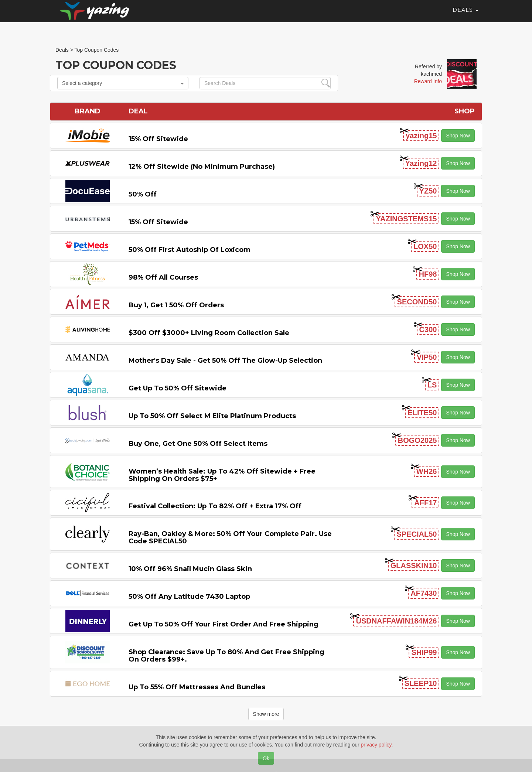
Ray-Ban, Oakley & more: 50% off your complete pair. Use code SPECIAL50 (230, 537)
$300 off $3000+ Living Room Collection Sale (209, 333)
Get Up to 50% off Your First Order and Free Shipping (224, 624)
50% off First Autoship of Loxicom (190, 250)
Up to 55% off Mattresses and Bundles (197, 687)
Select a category (123, 83)
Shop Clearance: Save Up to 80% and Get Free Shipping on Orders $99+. (226, 656)
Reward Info (428, 81)
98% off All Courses (163, 277)
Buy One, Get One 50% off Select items (198, 444)
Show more (266, 714)
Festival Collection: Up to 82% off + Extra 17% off (215, 506)
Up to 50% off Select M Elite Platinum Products (212, 416)
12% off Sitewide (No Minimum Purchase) (202, 167)
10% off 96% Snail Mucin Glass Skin (190, 569)
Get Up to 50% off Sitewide (178, 388)
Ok (266, 758)
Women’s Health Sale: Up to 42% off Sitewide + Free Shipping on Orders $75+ (222, 475)
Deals (465, 17)
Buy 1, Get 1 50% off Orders (176, 305)
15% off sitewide (158, 139)
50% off (143, 194)
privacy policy (376, 745)
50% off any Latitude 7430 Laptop (189, 597)
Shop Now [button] (458, 136)
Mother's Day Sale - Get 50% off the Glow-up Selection (225, 361)
